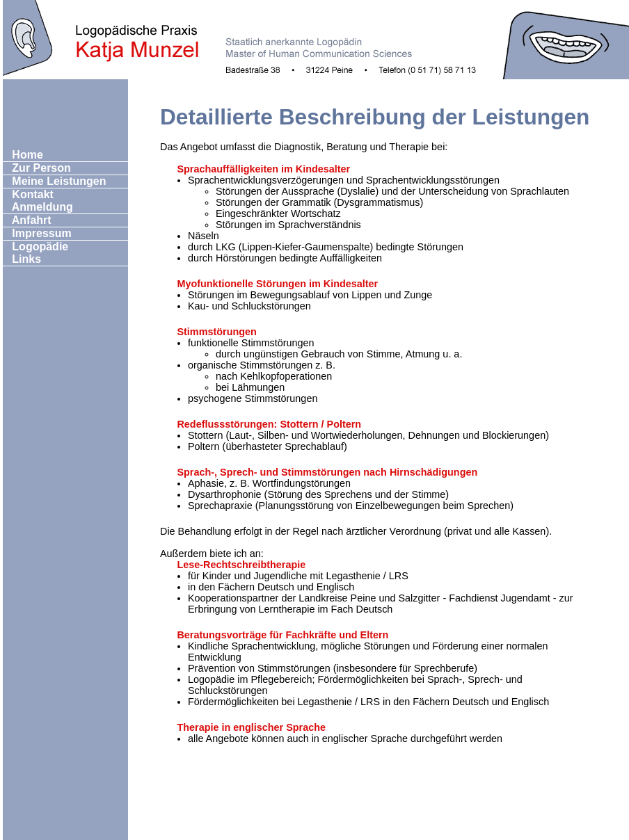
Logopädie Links (36, 253)
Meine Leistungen (55, 181)
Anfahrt (27, 220)
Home (23, 155)
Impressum (38, 233)
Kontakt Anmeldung (38, 201)
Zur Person (37, 168)
